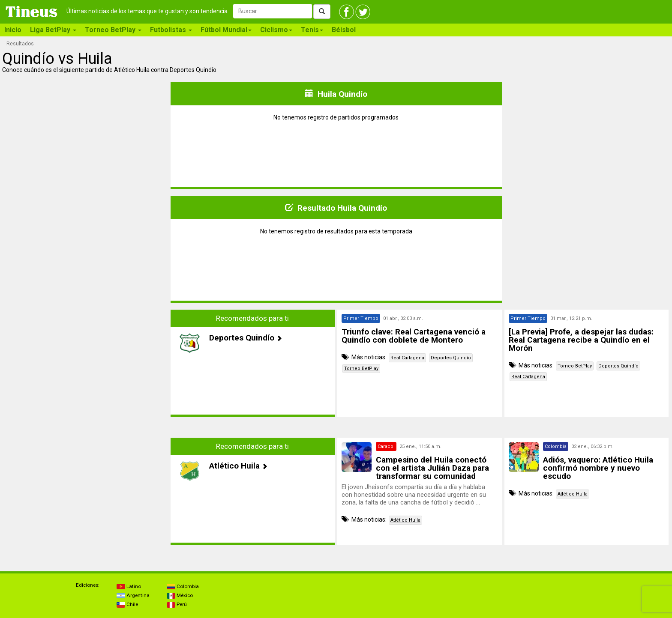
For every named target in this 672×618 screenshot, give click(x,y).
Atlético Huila (405, 520)
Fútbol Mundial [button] (226, 30)
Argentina (133, 595)
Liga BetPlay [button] (53, 30)
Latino (129, 586)
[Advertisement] (86, 370)
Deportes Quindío (451, 358)
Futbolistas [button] (171, 30)
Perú (177, 604)
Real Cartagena (407, 358)
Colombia (183, 586)
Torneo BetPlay (361, 369)
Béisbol (344, 30)
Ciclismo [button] (276, 30)
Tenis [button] (312, 30)
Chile (127, 604)
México (180, 595)
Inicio (13, 30)
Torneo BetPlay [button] (113, 30)
